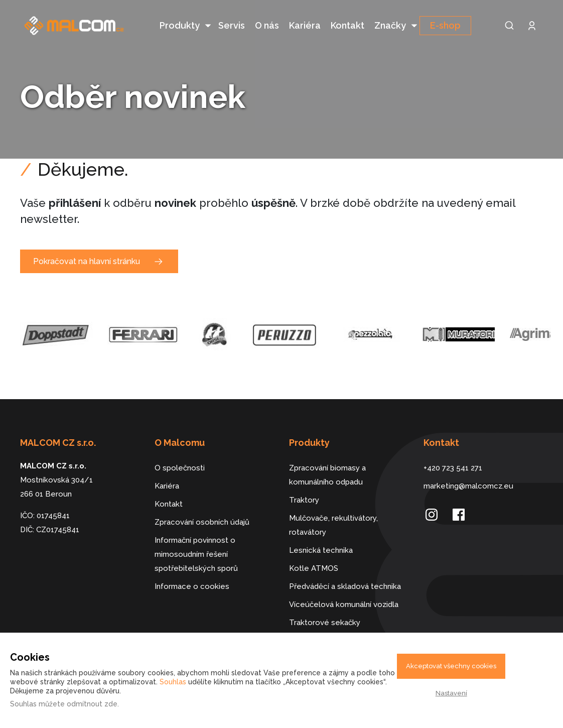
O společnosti (180, 451)
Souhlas (173, 682)
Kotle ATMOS (314, 551)
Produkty (180, 25)
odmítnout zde (92, 704)
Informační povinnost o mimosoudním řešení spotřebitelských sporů (196, 537)
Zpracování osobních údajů (202, 505)
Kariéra (305, 25)
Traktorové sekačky (325, 605)
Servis (232, 25)
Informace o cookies (192, 569)
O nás (267, 25)
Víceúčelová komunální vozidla (344, 587)
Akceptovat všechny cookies (451, 666)
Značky (390, 25)
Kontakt (347, 25)
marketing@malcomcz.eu (468, 469)
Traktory (304, 483)
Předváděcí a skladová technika (345, 569)
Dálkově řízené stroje (327, 624)
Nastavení (451, 693)
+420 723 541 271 (453, 451)
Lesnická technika (321, 533)
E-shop (445, 25)
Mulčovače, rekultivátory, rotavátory (333, 508)
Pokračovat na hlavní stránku (87, 244)
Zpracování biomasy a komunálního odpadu (327, 458)
